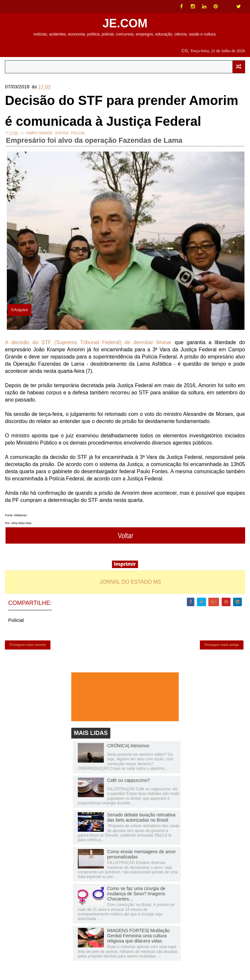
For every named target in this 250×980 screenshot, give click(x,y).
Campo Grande (39, 133)
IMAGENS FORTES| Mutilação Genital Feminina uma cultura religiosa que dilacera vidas (138, 936)
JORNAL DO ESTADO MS (130, 582)
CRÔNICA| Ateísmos (128, 746)
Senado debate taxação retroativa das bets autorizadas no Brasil (141, 817)
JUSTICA (62, 133)
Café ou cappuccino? (129, 780)
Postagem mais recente (28, 645)
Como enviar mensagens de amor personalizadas (141, 854)
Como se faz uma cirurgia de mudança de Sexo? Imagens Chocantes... (136, 894)
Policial (78, 133)
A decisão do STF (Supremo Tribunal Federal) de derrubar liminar (88, 342)
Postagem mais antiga (222, 645)
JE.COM (125, 23)
